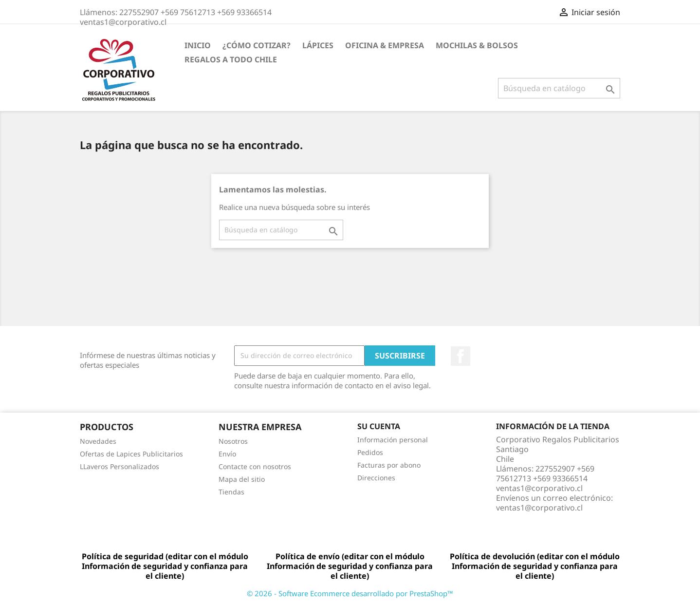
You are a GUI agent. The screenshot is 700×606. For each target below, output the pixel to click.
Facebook (461, 356)
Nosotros (233, 441)
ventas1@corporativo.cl (539, 508)
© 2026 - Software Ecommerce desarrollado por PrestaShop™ (350, 593)
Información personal (393, 440)
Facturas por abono (389, 465)
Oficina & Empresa (385, 45)
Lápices (318, 45)
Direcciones (376, 478)
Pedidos (370, 452)
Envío (227, 454)
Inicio (198, 45)
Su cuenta (379, 426)
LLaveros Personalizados (120, 466)
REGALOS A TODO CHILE (231, 59)
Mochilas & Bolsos (477, 45)
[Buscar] (559, 88)
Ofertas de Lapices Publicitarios (131, 454)
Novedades (98, 441)
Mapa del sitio (242, 479)
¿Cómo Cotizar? (257, 45)
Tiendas (231, 492)
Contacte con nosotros (255, 466)
